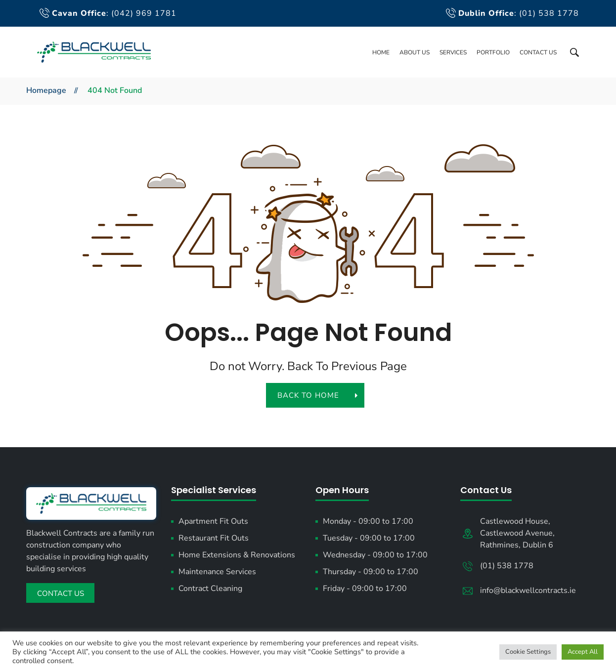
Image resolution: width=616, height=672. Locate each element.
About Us (415, 52)
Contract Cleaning (210, 588)
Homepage (46, 90)
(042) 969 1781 (144, 13)
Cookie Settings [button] (528, 652)
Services (453, 52)
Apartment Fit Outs (213, 521)
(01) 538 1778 (549, 13)
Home (381, 52)
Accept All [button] (583, 652)
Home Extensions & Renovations (237, 555)
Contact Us (538, 52)
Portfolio (493, 52)
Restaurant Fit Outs (214, 538)
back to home (314, 395)
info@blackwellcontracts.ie (528, 590)
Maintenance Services (217, 572)
